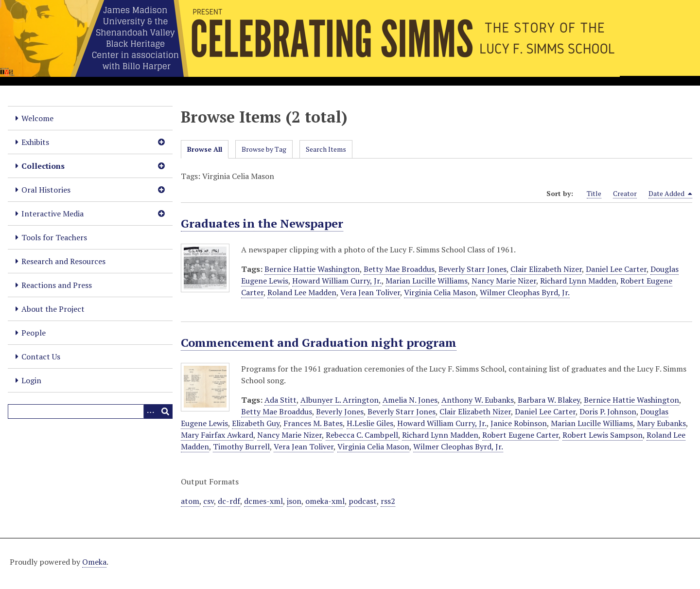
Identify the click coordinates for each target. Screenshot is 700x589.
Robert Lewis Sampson (603, 435)
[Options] (151, 411)
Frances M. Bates (313, 423)
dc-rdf (229, 501)
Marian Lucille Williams (427, 281)
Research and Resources (63, 261)
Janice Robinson (519, 423)
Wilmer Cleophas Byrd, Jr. (525, 292)
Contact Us (41, 357)
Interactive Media (52, 214)
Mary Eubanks (661, 423)
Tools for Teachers (54, 237)
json (294, 501)
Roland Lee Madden (302, 292)
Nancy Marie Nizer (504, 281)
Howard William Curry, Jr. (337, 281)
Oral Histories (46, 190)
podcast (363, 501)
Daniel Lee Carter (616, 269)
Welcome (37, 118)
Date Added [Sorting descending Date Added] (670, 194)
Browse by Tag (264, 149)
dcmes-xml (263, 501)
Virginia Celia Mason (440, 292)
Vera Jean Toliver (370, 292)
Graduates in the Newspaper (262, 223)
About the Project (53, 309)
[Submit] (165, 411)
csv (209, 501)
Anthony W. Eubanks (478, 400)
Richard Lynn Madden (578, 281)
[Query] (90, 411)
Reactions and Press (57, 285)
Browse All (205, 149)
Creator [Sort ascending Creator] (625, 193)
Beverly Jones (340, 411)
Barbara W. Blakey (549, 400)
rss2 (388, 501)
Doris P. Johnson (608, 411)
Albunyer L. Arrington (340, 400)
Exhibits (35, 142)
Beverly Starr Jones (472, 269)
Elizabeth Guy (256, 423)
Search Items (326, 149)
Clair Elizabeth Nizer (546, 269)
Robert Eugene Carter (520, 435)
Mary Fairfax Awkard (217, 435)
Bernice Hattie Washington (312, 269)
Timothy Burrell (241, 446)
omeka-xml (325, 501)
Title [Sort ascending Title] (594, 193)
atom (190, 501)
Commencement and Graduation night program (319, 342)
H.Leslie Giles (370, 423)
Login (31, 380)
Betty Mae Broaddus (399, 269)
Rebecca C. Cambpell (362, 435)
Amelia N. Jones (410, 400)
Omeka (94, 562)
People (34, 333)
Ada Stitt (280, 400)
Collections (43, 166)
